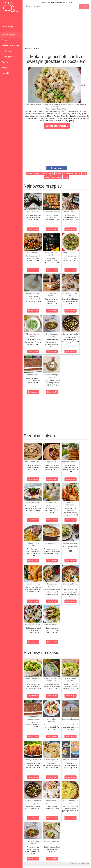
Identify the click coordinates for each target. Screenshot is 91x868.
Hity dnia (7, 51)
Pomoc (5, 62)
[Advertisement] (57, 28)
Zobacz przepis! (33, 229)
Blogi (4, 68)
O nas (5, 40)
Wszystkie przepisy (11, 46)
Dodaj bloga (7, 27)
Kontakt (5, 73)
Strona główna (8, 35)
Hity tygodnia (8, 57)
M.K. (88, 863)
